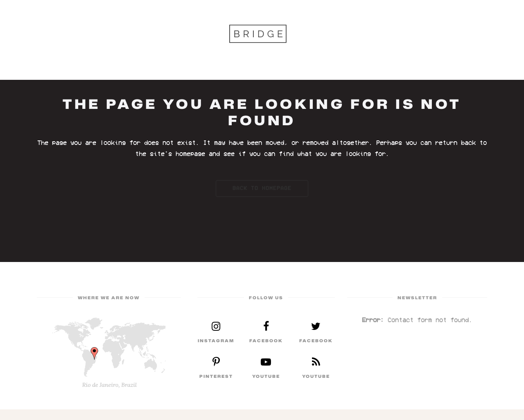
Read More (216, 333)
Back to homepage (262, 188)
